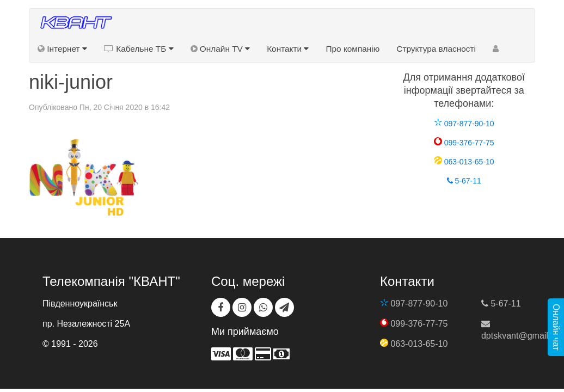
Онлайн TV (220, 49)
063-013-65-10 (464, 162)
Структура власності (436, 49)
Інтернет (62, 49)
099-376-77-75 (464, 143)
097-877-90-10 (464, 124)
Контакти (288, 49)
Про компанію (352, 49)
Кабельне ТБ (139, 49)
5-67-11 (464, 181)
